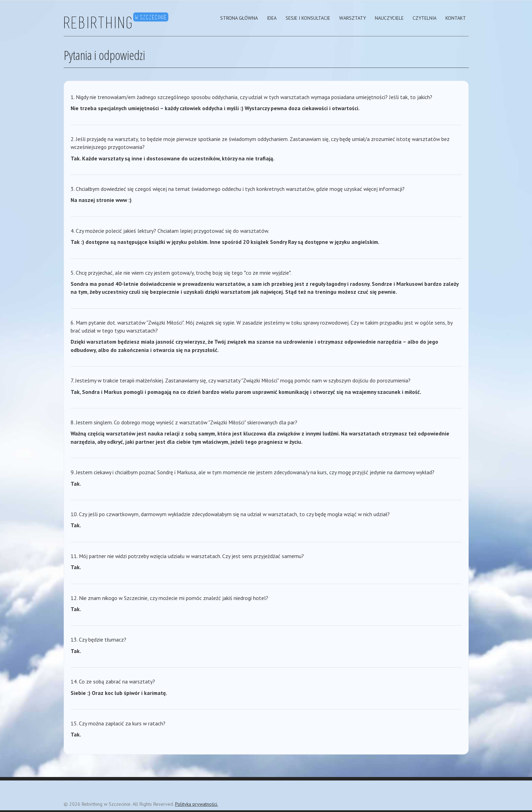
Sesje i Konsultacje (308, 18)
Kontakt (456, 18)
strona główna (239, 18)
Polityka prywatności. (197, 804)
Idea (272, 18)
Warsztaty (353, 18)
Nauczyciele (389, 18)
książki (157, 242)
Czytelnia (425, 18)
